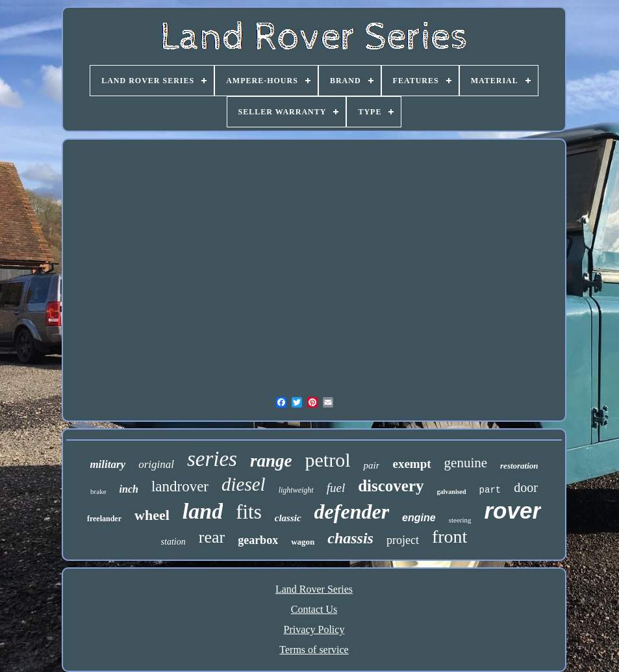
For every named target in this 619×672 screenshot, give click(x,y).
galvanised (452, 492)
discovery (391, 486)
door (526, 487)
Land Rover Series (314, 589)
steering (460, 520)
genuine (466, 463)
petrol (327, 460)
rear (212, 537)
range (271, 461)
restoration (519, 466)
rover (513, 510)
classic (288, 518)
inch (129, 489)
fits (249, 512)
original (156, 464)
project (403, 540)
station (173, 542)
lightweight (296, 490)
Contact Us (314, 609)
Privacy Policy (314, 629)
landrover (180, 486)
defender (352, 511)
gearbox (258, 540)
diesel (244, 484)
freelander (104, 519)
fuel (336, 488)
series (212, 459)
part (490, 490)
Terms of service (314, 650)
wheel (152, 515)
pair (371, 465)
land (203, 511)
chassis (350, 538)
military (107, 464)
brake (98, 491)
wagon (303, 542)
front (449, 536)
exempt (411, 464)
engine (419, 518)
